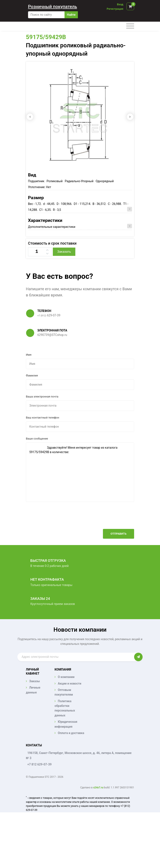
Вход (120, 4)
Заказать (64, 252)
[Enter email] (76, 657)
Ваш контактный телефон (43, 418)
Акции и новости (69, 683)
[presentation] (102, 519)
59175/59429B (46, 37)
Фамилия (32, 376)
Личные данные (33, 690)
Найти (71, 15)
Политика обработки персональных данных (65, 708)
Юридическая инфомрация (66, 724)
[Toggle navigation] (130, 26)
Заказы (34, 681)
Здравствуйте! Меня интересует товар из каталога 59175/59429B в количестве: (80, 472)
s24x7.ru (98, 788)
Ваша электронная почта (42, 397)
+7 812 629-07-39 (39, 764)
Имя (29, 355)
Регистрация (115, 9)
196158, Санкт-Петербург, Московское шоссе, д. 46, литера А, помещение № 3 (79, 755)
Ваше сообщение (37, 439)
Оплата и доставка (71, 733)
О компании (66, 677)
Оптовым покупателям (64, 692)
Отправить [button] (119, 534)
